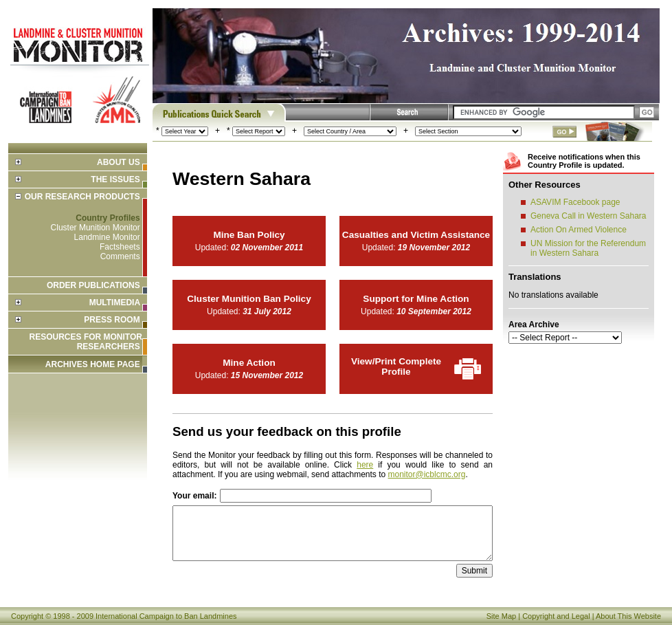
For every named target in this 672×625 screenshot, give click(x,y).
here (365, 465)
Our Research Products (82, 197)
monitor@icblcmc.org (427, 474)
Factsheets (120, 247)
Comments (120, 256)
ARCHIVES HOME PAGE (93, 364)
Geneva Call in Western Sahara (589, 216)
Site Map (501, 616)
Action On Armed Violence (579, 230)
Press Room (112, 320)
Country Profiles (108, 218)
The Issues (115, 179)
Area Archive (534, 325)
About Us (119, 162)
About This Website (628, 616)
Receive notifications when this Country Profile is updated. (584, 161)
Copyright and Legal (556, 616)
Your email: (194, 496)
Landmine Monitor (107, 237)
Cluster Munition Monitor (96, 228)
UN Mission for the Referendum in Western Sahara (588, 248)
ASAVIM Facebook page (575, 202)
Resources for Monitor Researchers (86, 342)
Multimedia (115, 303)
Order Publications (93, 285)
